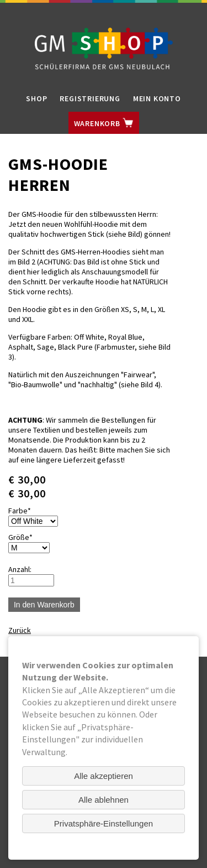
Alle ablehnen (104, 800)
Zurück (20, 630)
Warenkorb (104, 123)
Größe (25, 537)
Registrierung (90, 98)
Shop (36, 98)
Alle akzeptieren (104, 776)
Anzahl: (20, 569)
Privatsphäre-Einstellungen (104, 823)
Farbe (25, 511)
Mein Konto (157, 98)
